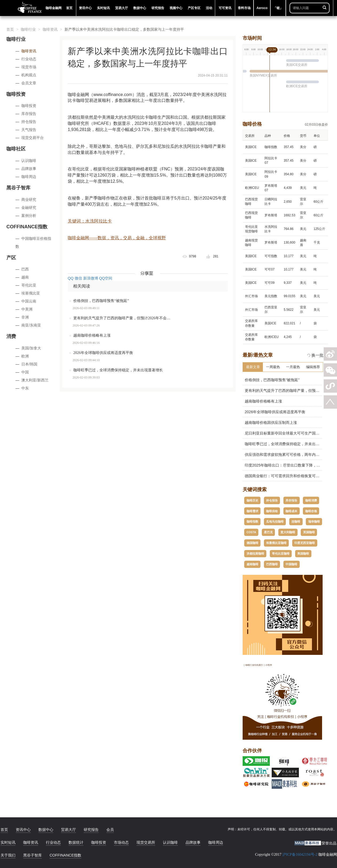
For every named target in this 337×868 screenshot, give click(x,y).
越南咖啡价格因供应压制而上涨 (270, 423)
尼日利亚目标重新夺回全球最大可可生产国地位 (283, 433)
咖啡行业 (28, 29)
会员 (110, 830)
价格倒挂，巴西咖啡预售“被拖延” (101, 301)
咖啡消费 (311, 500)
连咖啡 (296, 521)
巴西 (25, 269)
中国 (25, 372)
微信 (78, 278)
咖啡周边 (29, 177)
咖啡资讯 (50, 29)
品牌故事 (29, 169)
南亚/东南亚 (31, 325)
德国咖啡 (252, 543)
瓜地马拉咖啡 (275, 521)
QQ (71, 278)
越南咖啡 (252, 564)
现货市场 (29, 67)
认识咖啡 (29, 161)
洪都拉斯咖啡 (255, 554)
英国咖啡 (309, 532)
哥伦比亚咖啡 (281, 554)
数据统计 (76, 842)
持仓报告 (29, 122)
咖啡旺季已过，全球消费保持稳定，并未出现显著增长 (118, 370)
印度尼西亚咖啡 (305, 543)
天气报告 (29, 130)
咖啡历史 (252, 500)
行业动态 (29, 59)
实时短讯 (8, 842)
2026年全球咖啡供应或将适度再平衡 (103, 353)
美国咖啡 (303, 554)
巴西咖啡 (272, 564)
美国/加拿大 (31, 348)
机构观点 (29, 75)
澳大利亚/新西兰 (35, 380)
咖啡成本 (291, 511)
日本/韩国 (29, 364)
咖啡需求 (252, 511)
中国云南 (29, 301)
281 (216, 256)
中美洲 (27, 309)
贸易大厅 (69, 830)
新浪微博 (91, 278)
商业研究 (29, 200)
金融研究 (29, 208)
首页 (10, 29)
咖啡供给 (272, 511)
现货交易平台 (33, 138)
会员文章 (29, 83)
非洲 (25, 317)
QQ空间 (106, 278)
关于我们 (8, 855)
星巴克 (268, 532)
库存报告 (29, 114)
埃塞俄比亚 (31, 293)
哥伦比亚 (29, 285)
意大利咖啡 (288, 532)
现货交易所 (146, 842)
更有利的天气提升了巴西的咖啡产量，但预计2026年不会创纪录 (125, 318)
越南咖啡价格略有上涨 (92, 335)
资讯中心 (23, 830)
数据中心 (46, 830)
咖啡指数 (252, 521)
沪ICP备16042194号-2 (300, 855)
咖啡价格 (311, 511)
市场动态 (121, 842)
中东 (25, 388)
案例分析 (29, 216)
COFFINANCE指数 (65, 855)
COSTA (251, 532)
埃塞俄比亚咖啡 (276, 543)
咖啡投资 (29, 106)
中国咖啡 (291, 564)
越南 (25, 277)
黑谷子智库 (33, 855)
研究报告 (91, 830)
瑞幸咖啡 (314, 521)
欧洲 (25, 356)
